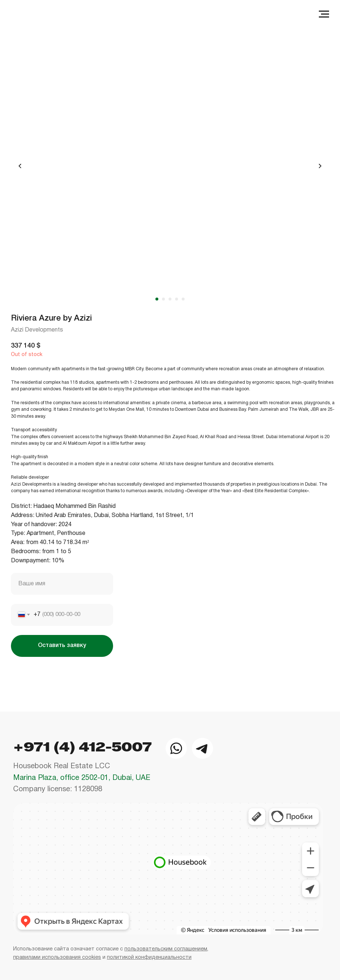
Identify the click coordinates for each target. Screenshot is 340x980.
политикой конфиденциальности (149, 958)
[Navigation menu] (324, 14)
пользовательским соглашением (166, 949)
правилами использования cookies (57, 958)
